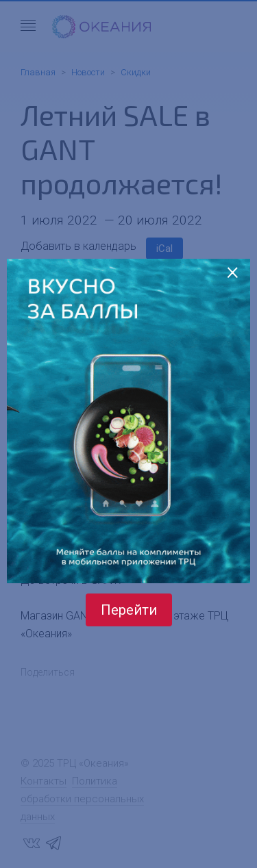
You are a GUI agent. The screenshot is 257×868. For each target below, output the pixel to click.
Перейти (129, 610)
